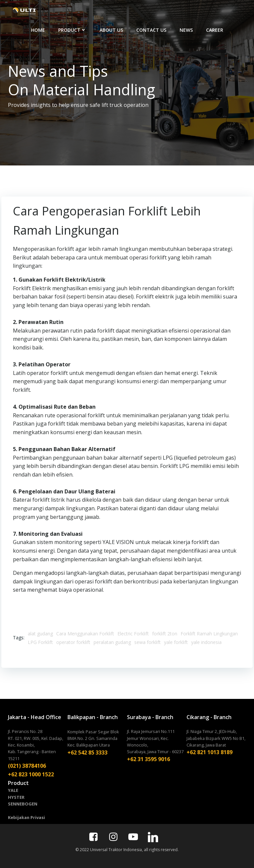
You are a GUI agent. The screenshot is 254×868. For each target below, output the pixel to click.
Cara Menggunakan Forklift (85, 632)
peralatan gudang (112, 641)
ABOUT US (127, 11)
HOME (54, 11)
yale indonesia (206, 641)
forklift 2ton (165, 632)
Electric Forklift (133, 632)
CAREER (231, 11)
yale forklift (176, 641)
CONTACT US (168, 11)
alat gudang (40, 632)
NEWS (202, 11)
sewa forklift (148, 641)
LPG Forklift (40, 641)
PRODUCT (88, 11)
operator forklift (73, 641)
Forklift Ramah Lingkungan (209, 632)
